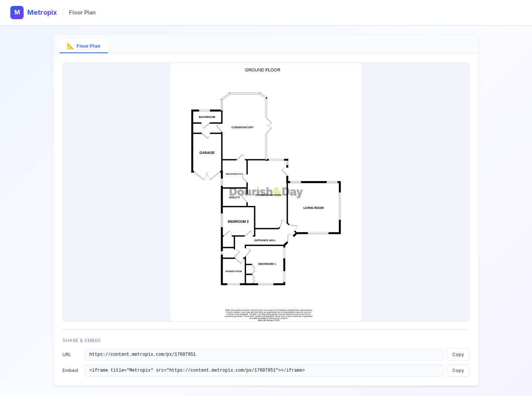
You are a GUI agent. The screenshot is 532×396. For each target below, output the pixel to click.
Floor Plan (84, 46)
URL (67, 355)
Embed (70, 371)
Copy (458, 355)
